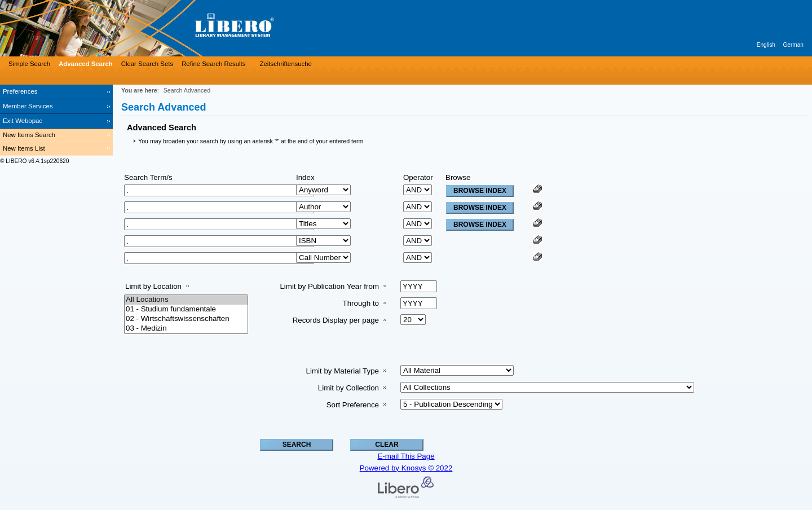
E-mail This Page (406, 456)
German (793, 45)
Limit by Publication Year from (329, 286)
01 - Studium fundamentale (186, 309)
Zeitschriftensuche (285, 64)
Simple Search (29, 64)
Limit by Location (153, 286)
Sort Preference (353, 405)
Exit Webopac (23, 121)
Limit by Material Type (343, 371)
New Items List (24, 148)
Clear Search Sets (147, 64)
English (766, 45)
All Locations (186, 300)
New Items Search (29, 135)
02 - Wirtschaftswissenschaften (186, 319)
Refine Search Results (213, 64)
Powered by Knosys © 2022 (406, 468)
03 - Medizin (186, 329)
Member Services (28, 106)
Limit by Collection (348, 388)
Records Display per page (336, 320)
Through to (361, 303)
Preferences (20, 91)
